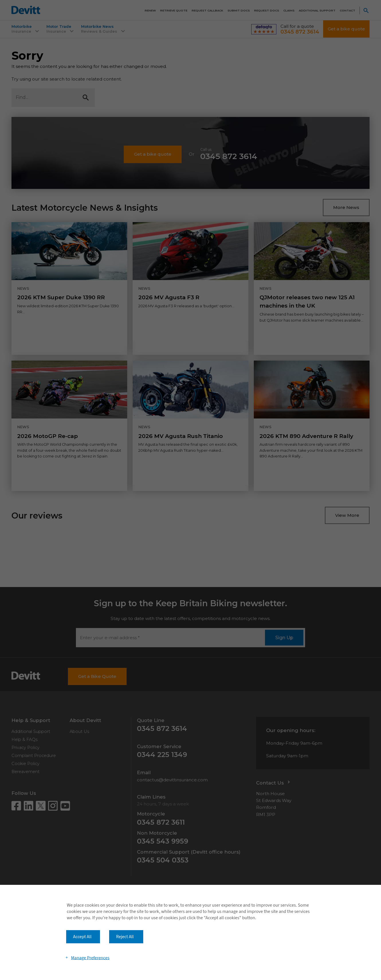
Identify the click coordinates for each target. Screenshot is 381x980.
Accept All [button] (82, 937)
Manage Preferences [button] (90, 958)
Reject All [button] (125, 937)
